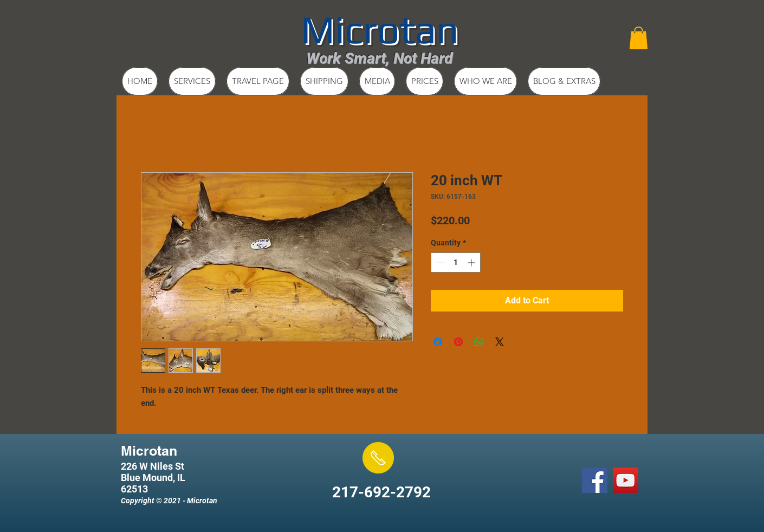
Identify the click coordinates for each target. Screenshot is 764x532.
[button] (639, 38)
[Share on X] (500, 342)
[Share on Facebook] (438, 342)
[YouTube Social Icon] (626, 480)
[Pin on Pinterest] (458, 342)
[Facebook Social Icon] (595, 480)
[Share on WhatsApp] (479, 342)
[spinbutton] (456, 262)
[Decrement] (439, 262)
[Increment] (472, 262)
